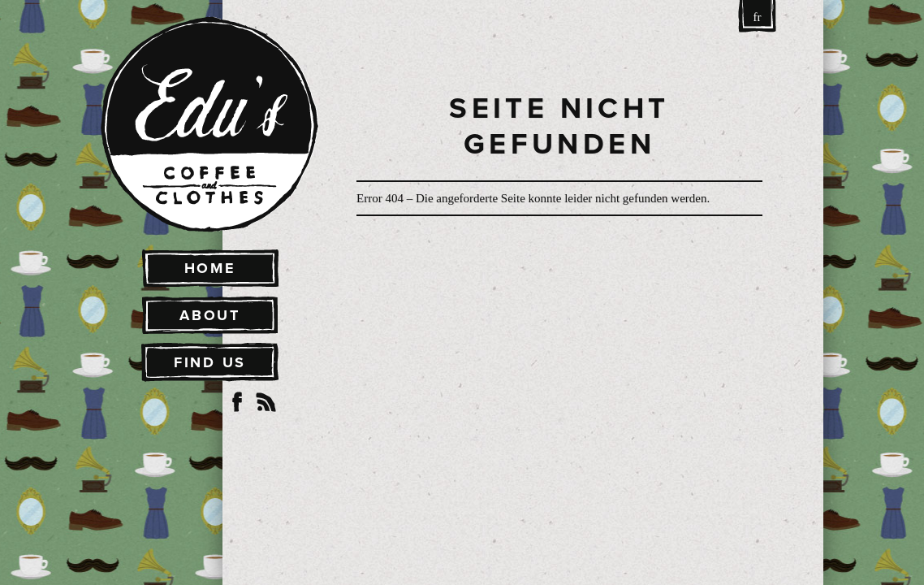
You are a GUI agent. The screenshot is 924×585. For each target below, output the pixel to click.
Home (210, 268)
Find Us (210, 362)
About (210, 315)
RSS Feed (266, 402)
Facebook (237, 402)
